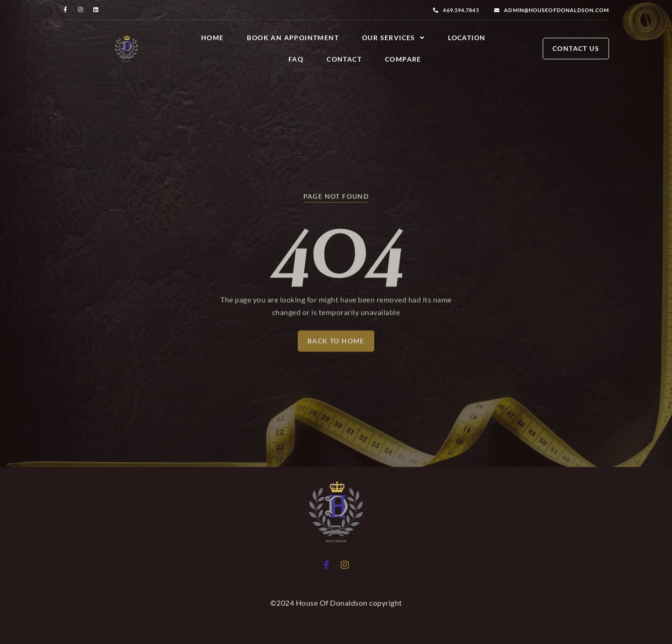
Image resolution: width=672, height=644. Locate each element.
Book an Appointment (293, 38)
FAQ (296, 59)
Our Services (393, 38)
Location (467, 38)
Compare (403, 59)
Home (213, 38)
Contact (344, 59)
